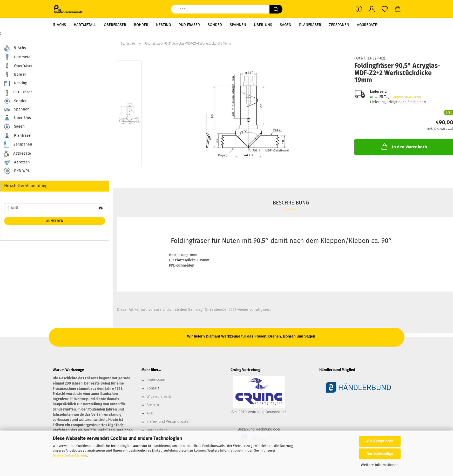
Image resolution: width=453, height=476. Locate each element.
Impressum (156, 380)
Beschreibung (291, 203)
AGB (150, 413)
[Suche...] (276, 9)
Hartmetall (85, 25)
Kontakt (153, 388)
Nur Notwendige (380, 454)
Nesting (163, 25)
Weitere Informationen (380, 465)
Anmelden (55, 221)
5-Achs (60, 25)
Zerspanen (339, 25)
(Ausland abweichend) (407, 97)
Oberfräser (115, 25)
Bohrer (141, 25)
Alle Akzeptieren (380, 441)
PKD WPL (17, 171)
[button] (372, 9)
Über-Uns (263, 25)
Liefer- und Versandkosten (169, 422)
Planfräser (310, 25)
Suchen (153, 405)
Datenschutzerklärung (70, 455)
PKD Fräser (189, 25)
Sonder (215, 25)
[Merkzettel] (385, 9)
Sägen (286, 25)
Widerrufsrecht (159, 397)
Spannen (238, 25)
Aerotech (17, 162)
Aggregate (367, 25)
